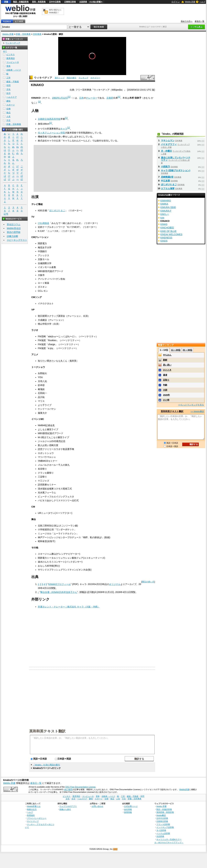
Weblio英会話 (14, 228)
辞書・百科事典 (23, 34)
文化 (8, 89)
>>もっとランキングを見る (191, 405)
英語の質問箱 (14, 232)
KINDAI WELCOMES (171, 234)
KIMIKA (164, 204)
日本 (82, 98)
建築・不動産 (13, 82)
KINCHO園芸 (167, 228)
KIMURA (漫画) (168, 207)
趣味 (8, 101)
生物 (8, 109)
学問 (8, 85)
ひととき (167, 370)
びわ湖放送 (44, 223)
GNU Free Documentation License (80, 787)
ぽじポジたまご (57, 211)
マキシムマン (168, 140)
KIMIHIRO (166, 201)
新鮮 (165, 360)
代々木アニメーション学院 (51, 133)
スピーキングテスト (17, 240)
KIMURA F (166, 211)
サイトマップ (33, 821)
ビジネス (11, 54)
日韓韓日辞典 (70, 2)
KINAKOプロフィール (60, 584)
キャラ (64, 129)
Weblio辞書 (184, 790)
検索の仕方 (32, 809)
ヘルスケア (12, 97)
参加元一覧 (200, 21)
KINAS (164, 224)
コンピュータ (13, 62)
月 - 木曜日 (166, 151)
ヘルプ (202, 2)
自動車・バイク (14, 70)
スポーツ (11, 105)
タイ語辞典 (161, 830)
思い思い (167, 365)
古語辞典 (83, 2)
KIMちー (165, 214)
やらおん (167, 355)
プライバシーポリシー (37, 818)
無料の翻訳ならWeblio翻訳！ (55, 11)
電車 (8, 66)
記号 (6, 214)
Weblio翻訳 (161, 815)
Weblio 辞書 (190, 2)
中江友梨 (165, 181)
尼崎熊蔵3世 (167, 177)
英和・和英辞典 (39, 2)
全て (5, 51)
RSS (115, 849)
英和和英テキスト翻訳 (47, 731)
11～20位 (176, 350)
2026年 (166, 395)
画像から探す (65, 809)
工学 (8, 78)
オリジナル (115, 584)
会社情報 (128, 809)
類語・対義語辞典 (21, 2)
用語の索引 (71, 78)
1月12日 (64, 98)
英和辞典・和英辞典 (165, 812)
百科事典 (37, 34)
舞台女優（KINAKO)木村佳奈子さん (59, 592)
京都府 (110, 98)
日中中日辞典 (55, 2)
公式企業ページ (131, 806)
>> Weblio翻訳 (197, 411)
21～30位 (188, 350)
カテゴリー (95, 78)
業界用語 (11, 58)
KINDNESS (166, 238)
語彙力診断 (12, 236)
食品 (8, 113)
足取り (166, 380)
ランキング (83, 78)
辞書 (6, 2)
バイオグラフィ (169, 144)
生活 (8, 93)
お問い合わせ (98, 806)
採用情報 (128, 812)
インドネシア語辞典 (165, 827)
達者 (165, 375)
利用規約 (31, 815)
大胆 (165, 390)
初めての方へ (187, 21)
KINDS (164, 241)
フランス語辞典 (163, 824)
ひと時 (166, 400)
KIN (162, 218)
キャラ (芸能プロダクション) (176, 170)
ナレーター (92, 98)
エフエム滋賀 (168, 188)
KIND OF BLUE (169, 231)
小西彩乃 (165, 167)
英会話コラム (14, 224)
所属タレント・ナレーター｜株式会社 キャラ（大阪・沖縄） (69, 607)
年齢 (165, 385)
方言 (8, 120)
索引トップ (60, 78)
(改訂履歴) (68, 790)
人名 (8, 116)
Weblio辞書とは (34, 806)
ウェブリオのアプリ (68, 806)
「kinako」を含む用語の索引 (47, 765)
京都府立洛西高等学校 (49, 119)
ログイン (176, 2)
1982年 (56, 98)
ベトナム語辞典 (163, 833)
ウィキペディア (43, 78)
